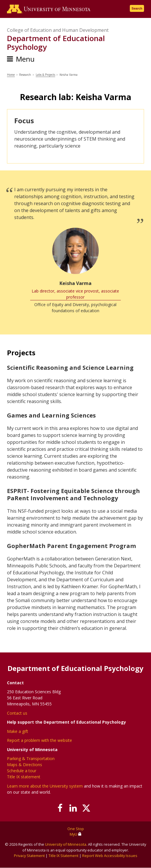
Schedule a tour (22, 771)
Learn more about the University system (45, 786)
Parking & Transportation (31, 758)
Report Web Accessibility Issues (110, 856)
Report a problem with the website (39, 740)
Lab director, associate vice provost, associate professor (75, 294)
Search (137, 8)
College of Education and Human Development (58, 30)
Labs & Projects (45, 75)
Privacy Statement (29, 856)
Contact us (17, 713)
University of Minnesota (66, 844)
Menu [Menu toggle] (25, 59)
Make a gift (18, 731)
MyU (76, 834)
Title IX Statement (63, 856)
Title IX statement (24, 777)
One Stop (76, 829)
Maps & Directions (25, 765)
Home (11, 75)
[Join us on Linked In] (73, 808)
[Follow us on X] (86, 808)
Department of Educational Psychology (56, 43)
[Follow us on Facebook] (60, 808)
